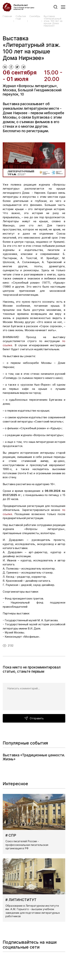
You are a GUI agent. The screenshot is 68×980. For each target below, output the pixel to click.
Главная (7, 16)
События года (21, 18)
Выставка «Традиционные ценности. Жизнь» (34, 757)
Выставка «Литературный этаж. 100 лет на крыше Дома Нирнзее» (53, 21)
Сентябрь (35, 16)
